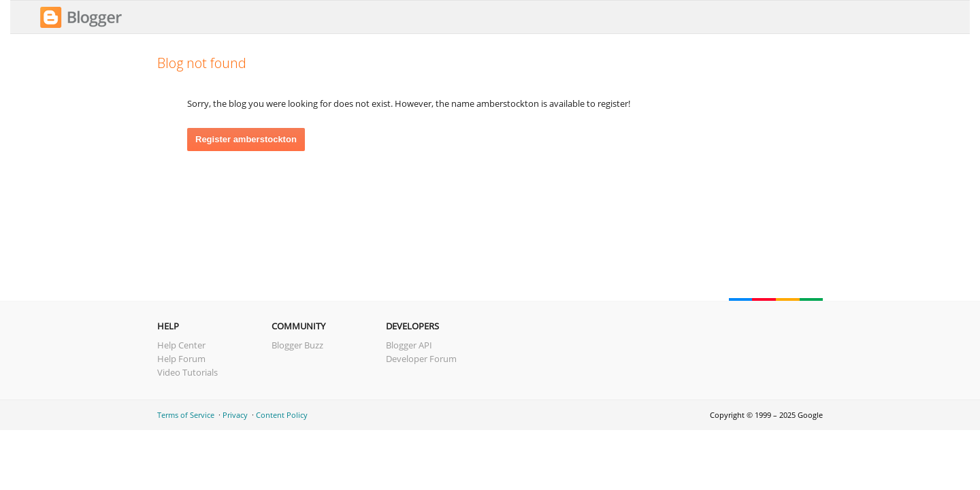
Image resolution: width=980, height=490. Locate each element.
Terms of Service (186, 415)
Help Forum (181, 359)
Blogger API (409, 345)
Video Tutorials (187, 372)
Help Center (181, 345)
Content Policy (282, 415)
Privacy (235, 415)
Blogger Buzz (297, 345)
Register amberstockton (246, 139)
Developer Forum (421, 359)
